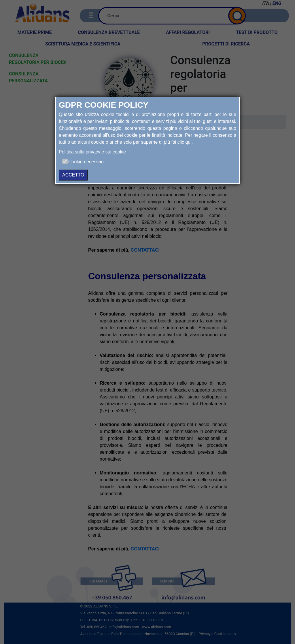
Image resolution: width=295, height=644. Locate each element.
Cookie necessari (86, 162)
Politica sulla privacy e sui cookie (92, 152)
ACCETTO (73, 175)
